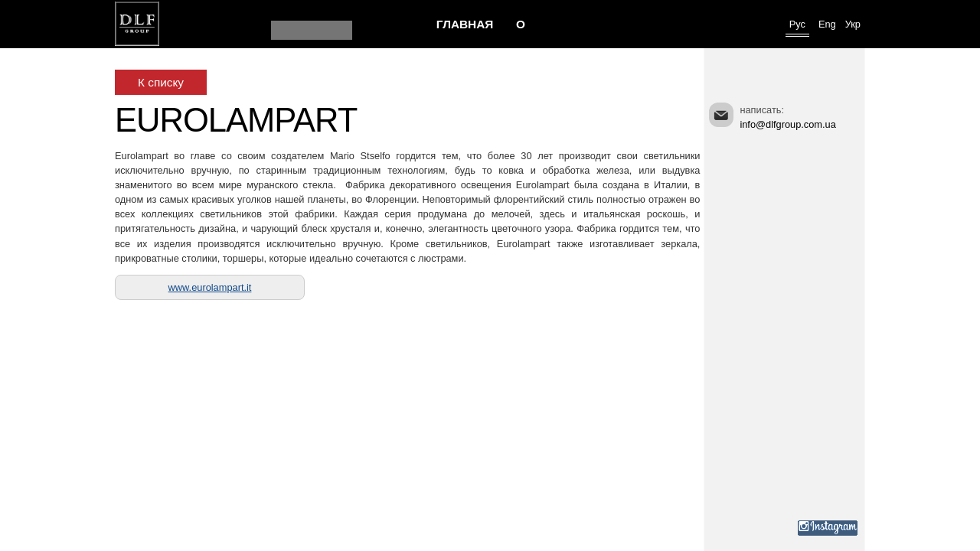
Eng (827, 24)
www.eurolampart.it (210, 287)
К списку (161, 82)
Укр (853, 24)
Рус (797, 24)
